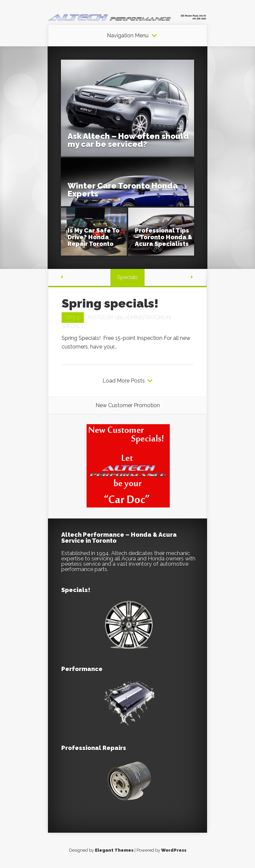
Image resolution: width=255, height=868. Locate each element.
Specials (72, 326)
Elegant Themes (114, 850)
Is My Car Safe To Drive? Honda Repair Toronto (94, 237)
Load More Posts (124, 381)
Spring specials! (110, 303)
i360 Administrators (140, 318)
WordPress (174, 850)
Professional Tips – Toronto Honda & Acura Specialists (164, 237)
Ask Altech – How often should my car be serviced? (128, 140)
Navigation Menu (128, 36)
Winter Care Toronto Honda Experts (123, 190)
